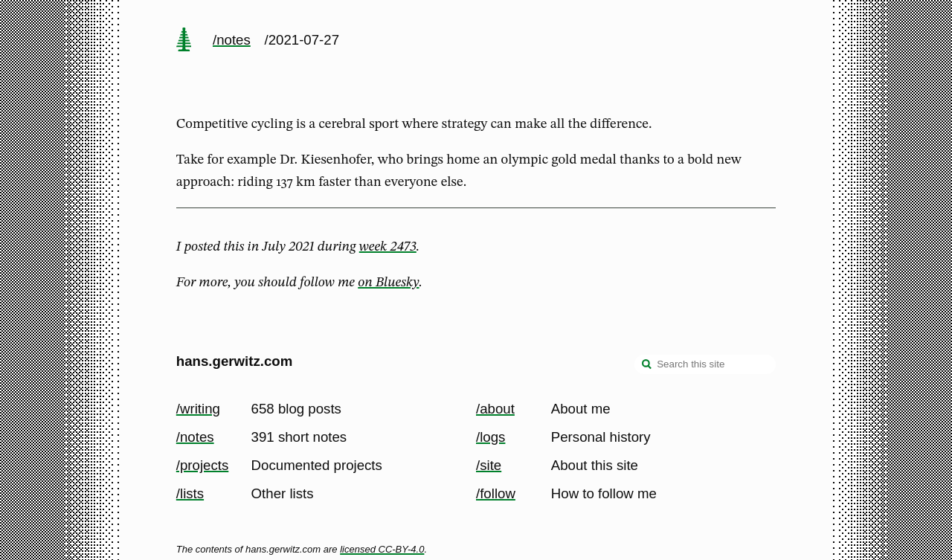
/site (489, 465)
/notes (232, 40)
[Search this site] (705, 364)
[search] (647, 366)
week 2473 (388, 247)
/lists (190, 493)
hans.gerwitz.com (235, 361)
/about (495, 409)
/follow (496, 493)
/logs (491, 437)
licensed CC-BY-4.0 (382, 549)
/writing (198, 409)
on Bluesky (388, 283)
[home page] (184, 41)
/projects (203, 465)
